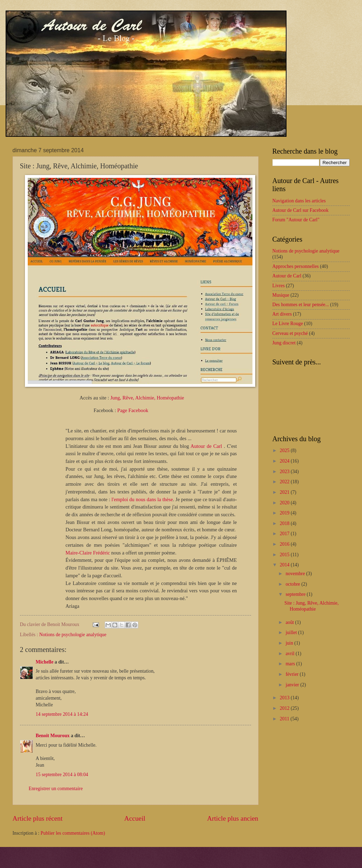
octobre (293, 584)
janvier (293, 685)
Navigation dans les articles (299, 201)
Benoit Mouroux (53, 736)
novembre (296, 574)
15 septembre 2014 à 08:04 (62, 775)
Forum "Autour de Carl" (296, 220)
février (292, 674)
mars (291, 664)
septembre (296, 594)
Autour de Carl (207, 446)
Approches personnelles (296, 266)
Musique (281, 295)
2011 (285, 719)
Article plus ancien (233, 818)
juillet (292, 633)
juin (290, 643)
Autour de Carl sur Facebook (301, 210)
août (290, 622)
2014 (285, 565)
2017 (285, 534)
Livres (279, 286)
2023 (285, 472)
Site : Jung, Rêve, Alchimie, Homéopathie (311, 606)
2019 (285, 513)
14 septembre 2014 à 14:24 (62, 714)
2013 (285, 698)
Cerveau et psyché (290, 333)
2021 (285, 492)
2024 (285, 461)
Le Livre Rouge (288, 324)
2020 (285, 503)
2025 (285, 450)
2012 (285, 708)
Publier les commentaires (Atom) (73, 833)
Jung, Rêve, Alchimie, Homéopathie (147, 398)
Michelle (45, 662)
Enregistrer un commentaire (56, 789)
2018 (285, 523)
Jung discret (284, 343)
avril (291, 654)
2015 (285, 555)
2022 (285, 482)
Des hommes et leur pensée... (301, 305)
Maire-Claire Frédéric (88, 553)
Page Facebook (133, 410)
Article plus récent (38, 818)
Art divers (282, 314)
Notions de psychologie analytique (73, 635)
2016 (285, 544)
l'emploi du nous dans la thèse (142, 499)
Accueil (135, 818)
